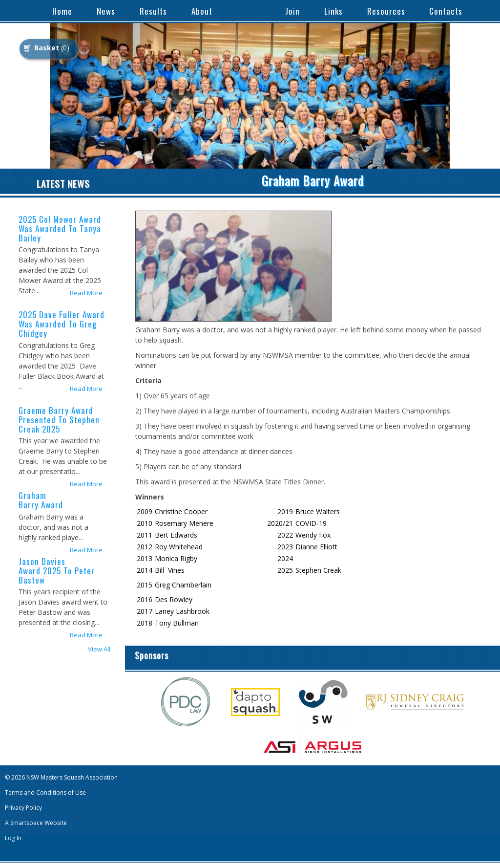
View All (99, 649)
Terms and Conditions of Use (45, 792)
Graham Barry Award (41, 500)
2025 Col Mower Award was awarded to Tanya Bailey (60, 228)
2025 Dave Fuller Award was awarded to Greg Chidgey (62, 324)
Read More (86, 293)
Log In (13, 838)
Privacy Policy (23, 808)
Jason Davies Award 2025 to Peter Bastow (57, 571)
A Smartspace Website (36, 823)
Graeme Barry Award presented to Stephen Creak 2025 (59, 420)
